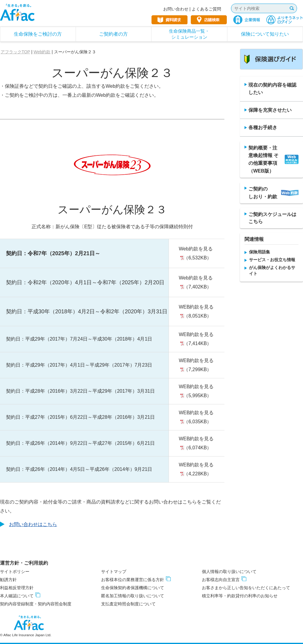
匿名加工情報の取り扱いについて (133, 596)
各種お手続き (263, 127)
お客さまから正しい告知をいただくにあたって (246, 588)
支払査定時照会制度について (128, 604)
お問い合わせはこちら (33, 524)
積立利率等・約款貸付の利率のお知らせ (240, 596)
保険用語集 (259, 252)
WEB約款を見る (196, 307)
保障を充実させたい (270, 110)
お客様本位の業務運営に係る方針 (133, 580)
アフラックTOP (15, 52)
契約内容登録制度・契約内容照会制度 (36, 604)
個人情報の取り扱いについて (229, 572)
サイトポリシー (15, 572)
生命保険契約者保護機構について (133, 588)
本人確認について (17, 596)
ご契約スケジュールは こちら (272, 218)
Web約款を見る (196, 249)
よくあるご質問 (206, 9)
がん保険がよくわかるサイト (272, 270)
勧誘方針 (8, 580)
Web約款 (42, 52)
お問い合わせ (176, 9)
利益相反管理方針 (17, 588)
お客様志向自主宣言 (221, 580)
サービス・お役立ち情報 (272, 260)
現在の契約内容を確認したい (272, 89)
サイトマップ (114, 572)
